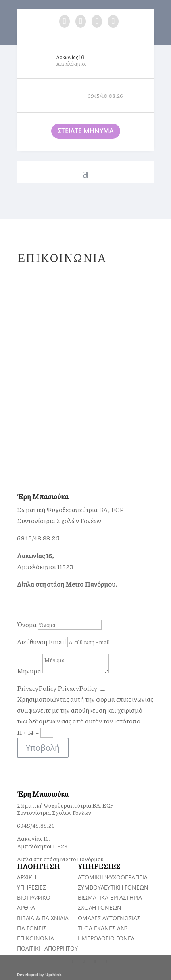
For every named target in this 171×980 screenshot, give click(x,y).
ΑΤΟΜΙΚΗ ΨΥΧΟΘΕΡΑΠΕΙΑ (113, 877)
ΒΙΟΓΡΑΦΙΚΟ (34, 897)
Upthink (53, 974)
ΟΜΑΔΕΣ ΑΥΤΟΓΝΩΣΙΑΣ (109, 918)
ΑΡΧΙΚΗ (27, 877)
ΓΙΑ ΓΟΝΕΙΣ (32, 928)
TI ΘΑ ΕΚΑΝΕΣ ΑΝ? (103, 928)
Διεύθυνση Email (42, 642)
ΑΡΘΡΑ (26, 907)
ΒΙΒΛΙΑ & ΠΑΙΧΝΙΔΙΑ (43, 918)
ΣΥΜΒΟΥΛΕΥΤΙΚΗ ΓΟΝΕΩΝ (113, 887)
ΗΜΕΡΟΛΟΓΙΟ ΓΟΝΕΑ (106, 938)
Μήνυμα (29, 671)
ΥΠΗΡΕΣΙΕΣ (31, 887)
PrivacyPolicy (37, 688)
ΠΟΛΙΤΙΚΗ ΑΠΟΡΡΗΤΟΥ (47, 948)
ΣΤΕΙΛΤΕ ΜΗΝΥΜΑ (86, 131)
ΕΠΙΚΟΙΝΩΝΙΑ (35, 938)
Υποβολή (43, 748)
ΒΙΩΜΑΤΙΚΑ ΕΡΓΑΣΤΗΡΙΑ (110, 897)
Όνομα (27, 624)
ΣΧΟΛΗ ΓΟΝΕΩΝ (100, 907)
